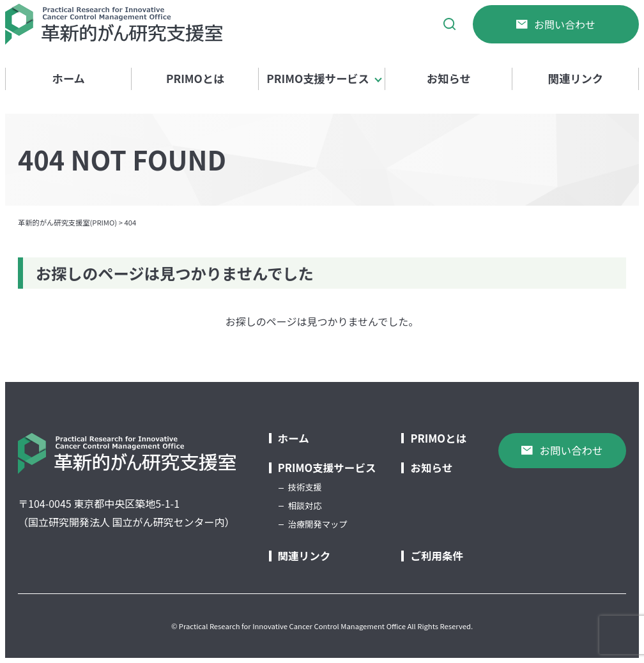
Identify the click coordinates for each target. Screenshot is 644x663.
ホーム (69, 78)
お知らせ (449, 78)
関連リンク (576, 78)
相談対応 (305, 506)
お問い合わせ (556, 24)
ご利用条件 (437, 556)
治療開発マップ (318, 524)
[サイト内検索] (450, 24)
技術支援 (305, 487)
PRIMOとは (195, 78)
